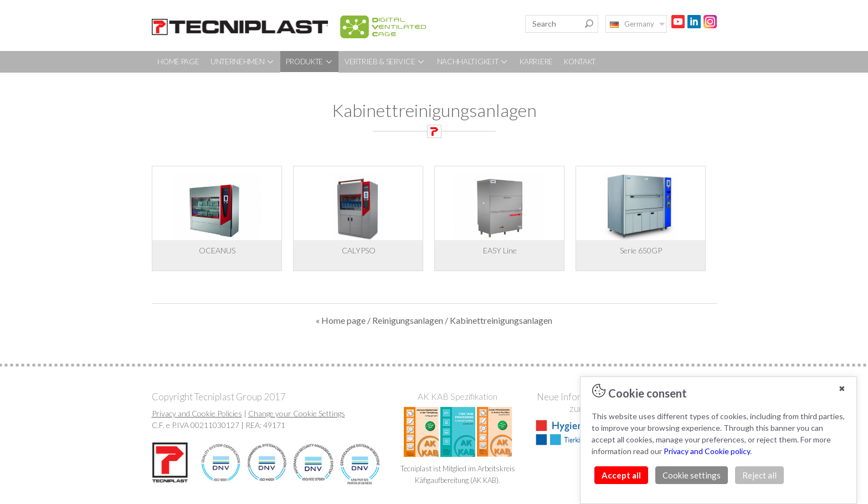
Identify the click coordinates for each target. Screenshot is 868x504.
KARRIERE (536, 62)
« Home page (341, 320)
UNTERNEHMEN (243, 62)
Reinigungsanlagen (408, 320)
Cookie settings (692, 475)
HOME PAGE (178, 62)
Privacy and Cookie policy (707, 451)
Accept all (621, 475)
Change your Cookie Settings (297, 413)
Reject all (759, 475)
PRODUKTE (309, 62)
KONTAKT (580, 62)
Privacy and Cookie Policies (197, 413)
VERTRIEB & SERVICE (385, 62)
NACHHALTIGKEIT (473, 62)
